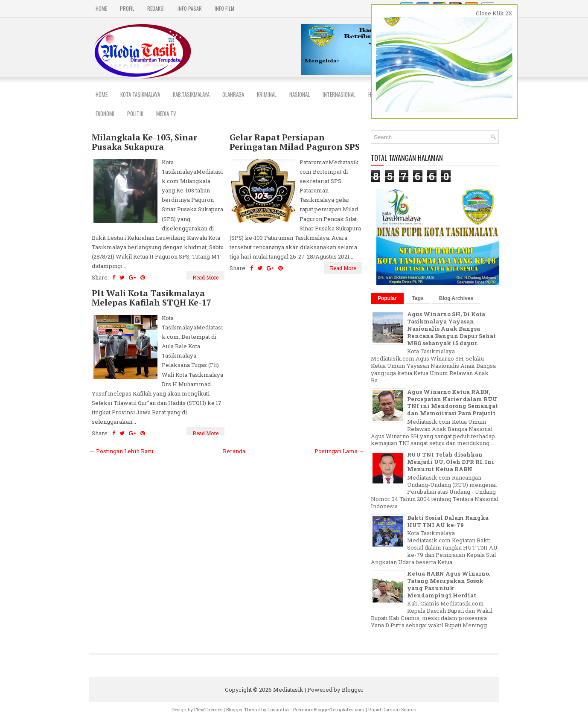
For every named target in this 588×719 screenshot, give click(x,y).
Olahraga (233, 94)
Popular (387, 298)
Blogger (353, 690)
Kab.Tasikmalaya (191, 94)
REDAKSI (156, 8)
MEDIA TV (166, 114)
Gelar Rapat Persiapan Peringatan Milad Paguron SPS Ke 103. (295, 147)
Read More (205, 277)
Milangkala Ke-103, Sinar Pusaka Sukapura (144, 142)
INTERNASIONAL (339, 94)
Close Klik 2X (494, 13)
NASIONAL (300, 94)
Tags (418, 298)
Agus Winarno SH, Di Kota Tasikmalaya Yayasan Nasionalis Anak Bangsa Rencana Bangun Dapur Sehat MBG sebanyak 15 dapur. (451, 329)
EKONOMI (105, 114)
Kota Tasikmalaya (140, 94)
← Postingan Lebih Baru (121, 451)
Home (101, 8)
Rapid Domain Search (392, 709)
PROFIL (127, 8)
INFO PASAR (190, 8)
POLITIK (135, 114)
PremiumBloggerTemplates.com (329, 709)
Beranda (234, 451)
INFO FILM (224, 8)
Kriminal (267, 94)
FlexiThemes (208, 709)
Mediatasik (288, 690)
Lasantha (278, 709)
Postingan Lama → (339, 451)
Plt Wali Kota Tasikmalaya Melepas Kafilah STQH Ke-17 (151, 298)
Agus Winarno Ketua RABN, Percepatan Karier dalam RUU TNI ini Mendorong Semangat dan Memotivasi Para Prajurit (453, 403)
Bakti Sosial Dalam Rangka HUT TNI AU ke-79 (448, 521)
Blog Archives (456, 298)
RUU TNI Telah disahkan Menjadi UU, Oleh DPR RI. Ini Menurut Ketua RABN (451, 462)
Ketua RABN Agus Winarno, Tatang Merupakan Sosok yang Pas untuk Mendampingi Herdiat (449, 584)
